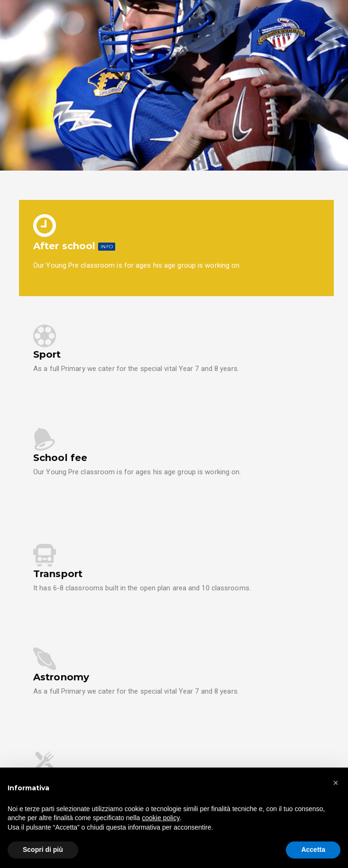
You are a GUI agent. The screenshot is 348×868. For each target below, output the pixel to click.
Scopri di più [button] (43, 850)
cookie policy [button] (160, 818)
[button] (336, 783)
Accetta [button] (313, 850)
